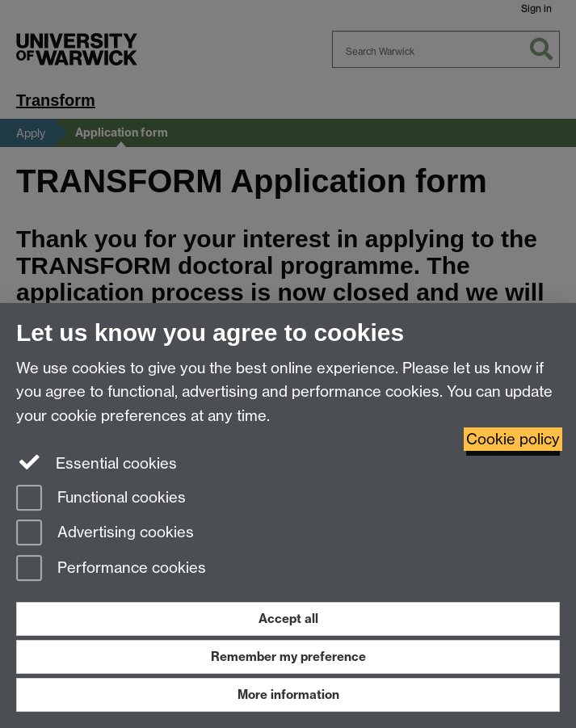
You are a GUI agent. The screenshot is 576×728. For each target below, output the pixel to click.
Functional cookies (101, 499)
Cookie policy (513, 439)
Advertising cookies (105, 534)
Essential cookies (97, 462)
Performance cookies (111, 569)
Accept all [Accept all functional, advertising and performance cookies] (288, 619)
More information (288, 694)
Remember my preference (288, 656)
